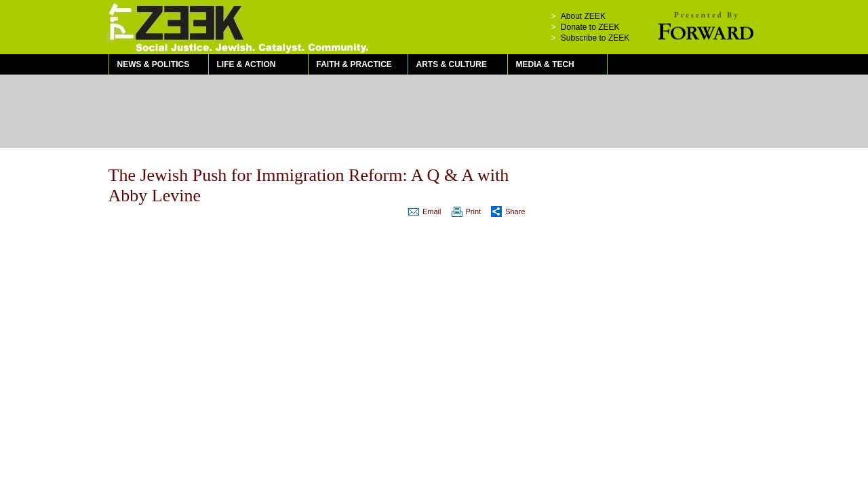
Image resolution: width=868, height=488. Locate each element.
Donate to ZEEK (590, 27)
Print (474, 211)
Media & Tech (545, 64)
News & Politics (154, 64)
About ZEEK (583, 16)
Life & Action (246, 64)
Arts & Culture (452, 64)
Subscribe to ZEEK (595, 38)
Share (515, 211)
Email (432, 211)
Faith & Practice (354, 64)
